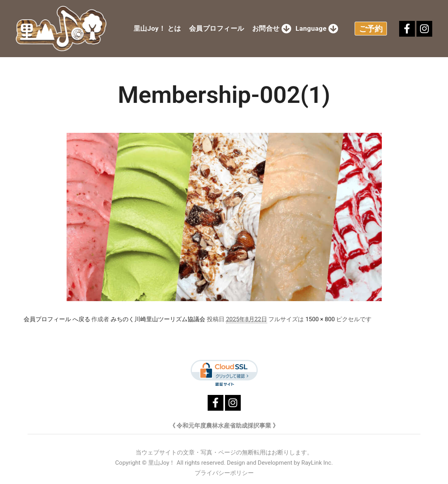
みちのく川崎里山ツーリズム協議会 (158, 319)
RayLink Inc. (317, 463)
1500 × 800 (320, 319)
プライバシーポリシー (224, 473)
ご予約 (371, 29)
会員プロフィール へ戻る (57, 319)
